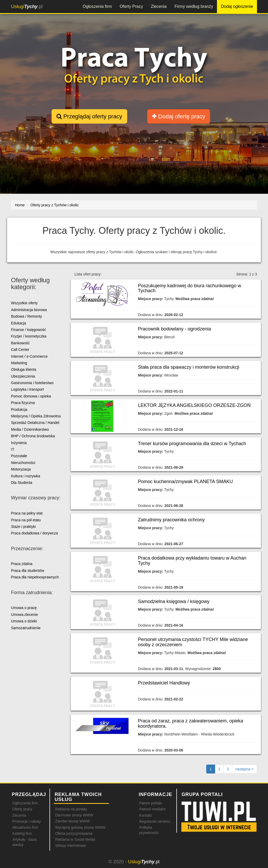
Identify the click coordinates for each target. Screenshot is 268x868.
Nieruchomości (23, 463)
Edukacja (19, 323)
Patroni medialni (152, 809)
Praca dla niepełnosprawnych (35, 577)
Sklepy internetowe (71, 845)
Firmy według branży (194, 6)
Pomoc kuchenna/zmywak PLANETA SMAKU (185, 482)
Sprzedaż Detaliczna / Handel (35, 423)
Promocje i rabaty (27, 821)
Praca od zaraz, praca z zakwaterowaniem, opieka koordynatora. (191, 723)
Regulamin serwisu (155, 821)
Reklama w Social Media (75, 839)
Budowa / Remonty (26, 316)
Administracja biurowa (29, 310)
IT (13, 449)
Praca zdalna (22, 564)
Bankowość (20, 343)
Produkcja (19, 410)
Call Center (20, 350)
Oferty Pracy (131, 6)
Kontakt (145, 815)
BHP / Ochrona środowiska (33, 436)
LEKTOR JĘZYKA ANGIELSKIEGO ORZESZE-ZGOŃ (194, 405)
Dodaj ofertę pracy (179, 116)
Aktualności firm (25, 827)
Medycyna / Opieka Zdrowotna (36, 416)
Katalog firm (22, 833)
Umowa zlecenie (24, 615)
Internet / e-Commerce (29, 356)
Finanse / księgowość (29, 330)
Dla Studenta (22, 483)
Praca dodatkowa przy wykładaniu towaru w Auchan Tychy (192, 561)
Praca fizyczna (23, 403)
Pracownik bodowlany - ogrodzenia (174, 329)
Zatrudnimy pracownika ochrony (171, 520)
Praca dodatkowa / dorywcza (34, 533)
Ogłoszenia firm (97, 6)
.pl (27, 7)
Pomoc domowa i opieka (31, 396)
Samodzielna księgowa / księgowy (174, 601)
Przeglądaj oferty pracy (89, 116)
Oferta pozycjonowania (74, 833)
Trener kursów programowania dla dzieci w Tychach (192, 444)
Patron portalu (151, 803)
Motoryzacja (21, 469)
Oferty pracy (22, 809)
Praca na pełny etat (27, 513)
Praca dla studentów (28, 571)
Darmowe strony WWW (74, 815)
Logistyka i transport (27, 389)
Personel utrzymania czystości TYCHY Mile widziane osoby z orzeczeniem (193, 642)
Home (20, 205)
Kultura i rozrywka (26, 476)
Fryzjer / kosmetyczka (29, 336)
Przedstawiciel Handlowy (164, 683)
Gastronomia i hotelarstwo (32, 383)
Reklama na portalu (71, 809)
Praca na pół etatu (26, 520)
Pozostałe (19, 456)
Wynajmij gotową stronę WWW (80, 827)
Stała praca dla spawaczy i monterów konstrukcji (189, 367)
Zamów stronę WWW (72, 821)
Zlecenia (159, 6)
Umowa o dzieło (24, 621)
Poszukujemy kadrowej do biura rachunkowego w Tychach (189, 288)
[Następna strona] (244, 769)
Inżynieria (19, 443)
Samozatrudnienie (26, 628)
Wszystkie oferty (24, 303)
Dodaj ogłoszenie (237, 6)
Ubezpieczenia (23, 376)
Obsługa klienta (24, 369)
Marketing (19, 363)
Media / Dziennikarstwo (30, 429)
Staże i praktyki (23, 527)
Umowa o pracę (24, 608)
